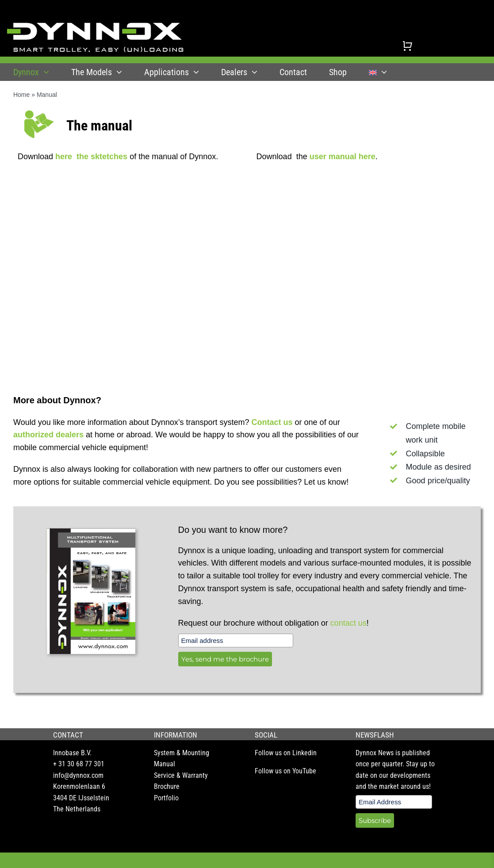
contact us (348, 623)
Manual (165, 764)
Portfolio (166, 798)
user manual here (343, 157)
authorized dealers (48, 435)
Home (21, 95)
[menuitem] (378, 72)
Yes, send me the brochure (225, 659)
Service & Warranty (181, 775)
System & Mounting (182, 753)
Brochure (167, 786)
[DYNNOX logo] (96, 26)
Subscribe (375, 820)
